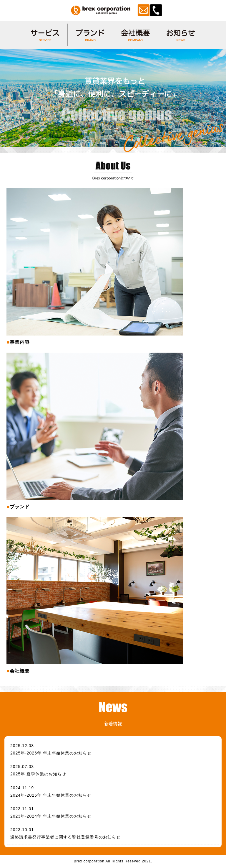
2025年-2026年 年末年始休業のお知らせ (51, 753)
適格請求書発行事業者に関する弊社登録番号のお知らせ (65, 837)
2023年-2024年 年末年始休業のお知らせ (51, 816)
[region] (113, 98)
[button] (9, 98)
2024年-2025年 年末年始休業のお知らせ (51, 795)
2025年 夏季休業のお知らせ (38, 774)
